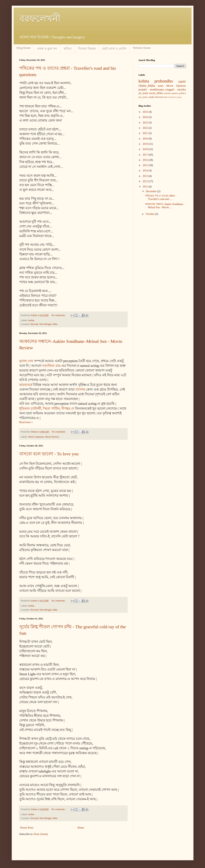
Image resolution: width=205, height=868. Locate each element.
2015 (146, 165)
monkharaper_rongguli (162, 90)
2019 (146, 144)
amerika (181, 90)
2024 (146, 117)
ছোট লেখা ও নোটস (114, 49)
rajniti (182, 81)
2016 (146, 160)
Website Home (142, 48)
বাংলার (80, 389)
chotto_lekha (147, 86)
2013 (146, 176)
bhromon (159, 97)
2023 (146, 123)
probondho (164, 81)
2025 (146, 112)
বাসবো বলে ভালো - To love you (49, 454)
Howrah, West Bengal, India (44, 324)
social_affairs (156, 93)
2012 (146, 181)
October (150, 214)
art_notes (143, 93)
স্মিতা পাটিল (51, 409)
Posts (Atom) (41, 834)
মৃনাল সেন (26, 361)
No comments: (59, 315)
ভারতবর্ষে (26, 385)
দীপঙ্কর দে (68, 409)
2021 (146, 133)
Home (81, 828)
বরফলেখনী (40, 19)
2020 (146, 139)
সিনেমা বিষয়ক (87, 49)
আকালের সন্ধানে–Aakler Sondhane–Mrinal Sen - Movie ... (164, 206)
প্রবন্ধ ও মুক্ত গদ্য (47, 49)
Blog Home (24, 48)
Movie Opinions (36, 437)
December (152, 191)
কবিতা (68, 49)
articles (168, 93)
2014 (146, 171)
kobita (31, 320)
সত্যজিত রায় (51, 366)
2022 (146, 128)
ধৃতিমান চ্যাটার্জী (30, 409)
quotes (175, 93)
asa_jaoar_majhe (147, 97)
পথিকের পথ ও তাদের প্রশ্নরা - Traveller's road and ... (161, 197)
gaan (179, 97)
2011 (145, 187)
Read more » (26, 422)
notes (161, 86)
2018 (146, 149)
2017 (146, 155)
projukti (143, 90)
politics (182, 93)
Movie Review (52, 437)
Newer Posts (27, 828)
